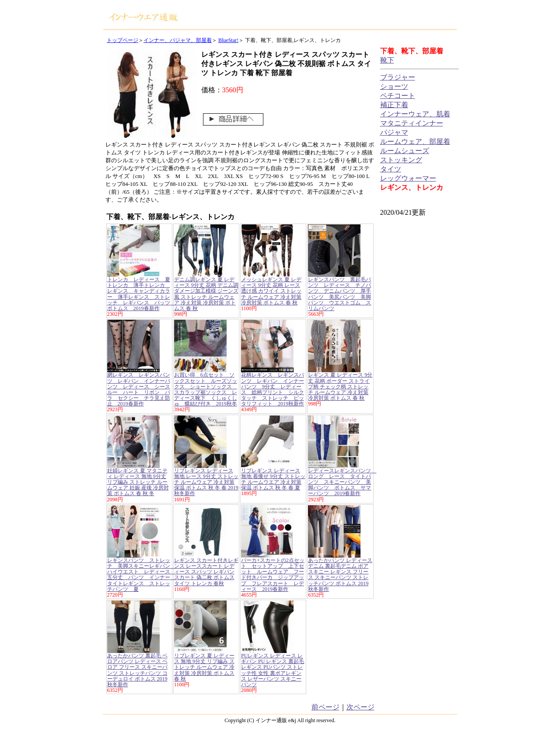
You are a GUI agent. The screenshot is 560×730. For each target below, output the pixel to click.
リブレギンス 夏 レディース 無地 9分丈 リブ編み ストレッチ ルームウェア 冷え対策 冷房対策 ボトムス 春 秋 (204, 667)
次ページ (360, 707)
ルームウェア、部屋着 (415, 141)
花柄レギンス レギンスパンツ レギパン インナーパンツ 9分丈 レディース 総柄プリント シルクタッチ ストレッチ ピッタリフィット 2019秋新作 (273, 389)
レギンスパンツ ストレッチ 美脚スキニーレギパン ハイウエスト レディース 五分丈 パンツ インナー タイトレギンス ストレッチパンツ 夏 (141, 575)
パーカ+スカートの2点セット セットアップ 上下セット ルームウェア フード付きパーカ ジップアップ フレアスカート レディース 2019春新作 (273, 575)
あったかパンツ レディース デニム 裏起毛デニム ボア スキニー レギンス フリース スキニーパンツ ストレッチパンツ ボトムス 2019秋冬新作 (340, 575)
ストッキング (401, 160)
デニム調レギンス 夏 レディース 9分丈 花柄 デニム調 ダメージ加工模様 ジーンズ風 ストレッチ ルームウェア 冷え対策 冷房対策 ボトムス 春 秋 (206, 294)
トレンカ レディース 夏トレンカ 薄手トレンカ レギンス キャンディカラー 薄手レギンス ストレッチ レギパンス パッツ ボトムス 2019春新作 (141, 294)
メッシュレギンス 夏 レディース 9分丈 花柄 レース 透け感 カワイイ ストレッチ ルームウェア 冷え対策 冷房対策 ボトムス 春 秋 (271, 291)
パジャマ (394, 132)
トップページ (122, 40)
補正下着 (394, 105)
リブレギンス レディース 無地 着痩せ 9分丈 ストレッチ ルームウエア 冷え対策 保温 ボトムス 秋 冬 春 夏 (273, 479)
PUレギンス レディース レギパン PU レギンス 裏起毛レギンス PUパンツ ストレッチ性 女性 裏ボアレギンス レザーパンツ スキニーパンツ (273, 670)
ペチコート (398, 96)
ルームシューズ (405, 151)
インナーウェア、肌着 (415, 114)
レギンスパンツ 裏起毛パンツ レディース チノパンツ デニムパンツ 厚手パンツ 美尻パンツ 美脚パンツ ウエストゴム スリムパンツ (339, 294)
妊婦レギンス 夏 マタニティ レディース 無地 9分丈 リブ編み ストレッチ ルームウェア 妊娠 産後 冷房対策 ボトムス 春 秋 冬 (138, 482)
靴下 (387, 60)
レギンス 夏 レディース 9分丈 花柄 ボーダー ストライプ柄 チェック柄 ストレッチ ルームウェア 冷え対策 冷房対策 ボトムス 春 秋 (340, 386)
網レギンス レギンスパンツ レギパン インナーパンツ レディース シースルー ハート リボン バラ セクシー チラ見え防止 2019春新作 (139, 389)
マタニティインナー (412, 123)
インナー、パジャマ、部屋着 (178, 40)
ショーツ (394, 86)
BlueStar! (228, 40)
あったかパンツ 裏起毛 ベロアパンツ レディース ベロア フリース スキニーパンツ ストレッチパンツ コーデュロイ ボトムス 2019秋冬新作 (137, 670)
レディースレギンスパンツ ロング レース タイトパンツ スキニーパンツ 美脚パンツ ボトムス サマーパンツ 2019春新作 (342, 482)
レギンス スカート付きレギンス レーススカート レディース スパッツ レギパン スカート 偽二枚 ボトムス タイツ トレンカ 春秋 (206, 572)
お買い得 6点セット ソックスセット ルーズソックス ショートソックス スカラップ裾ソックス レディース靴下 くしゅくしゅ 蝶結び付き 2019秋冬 (206, 389)
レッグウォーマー (408, 178)
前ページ (325, 707)
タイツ (391, 169)
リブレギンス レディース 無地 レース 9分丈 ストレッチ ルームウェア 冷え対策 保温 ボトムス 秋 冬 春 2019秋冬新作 (206, 482)
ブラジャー (398, 77)
